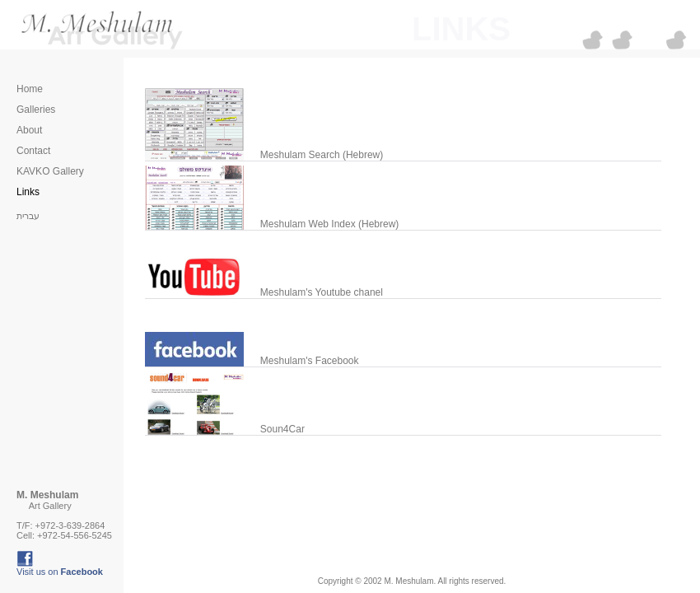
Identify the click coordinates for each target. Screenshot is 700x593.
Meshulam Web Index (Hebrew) (326, 224)
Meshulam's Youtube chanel (317, 292)
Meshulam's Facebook (306, 361)
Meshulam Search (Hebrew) (317, 155)
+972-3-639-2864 (70, 525)
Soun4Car (278, 429)
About (29, 130)
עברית (28, 216)
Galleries (36, 110)
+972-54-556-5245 (75, 535)
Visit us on (60, 572)
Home (30, 89)
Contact (33, 151)
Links (28, 192)
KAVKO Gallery (50, 171)
